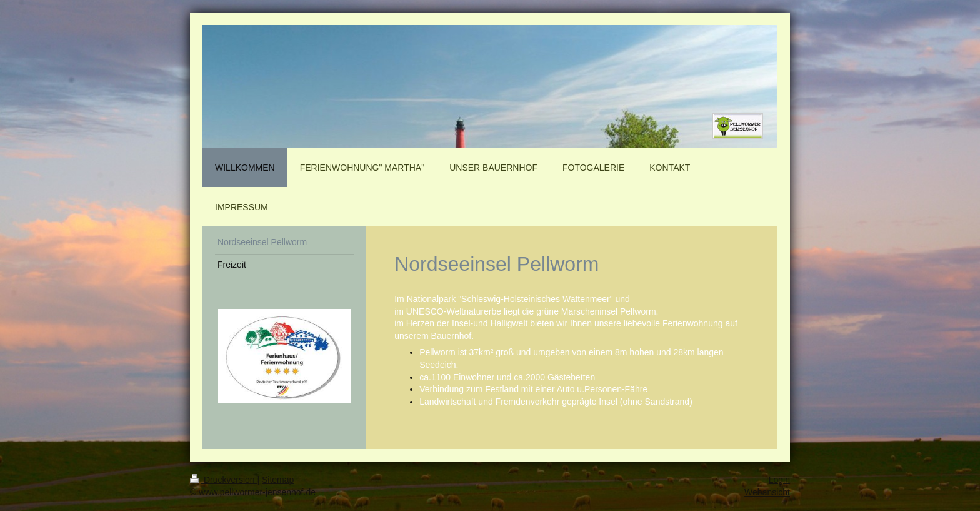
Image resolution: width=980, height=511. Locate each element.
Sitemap (278, 480)
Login (779, 480)
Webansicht (767, 492)
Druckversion (223, 480)
